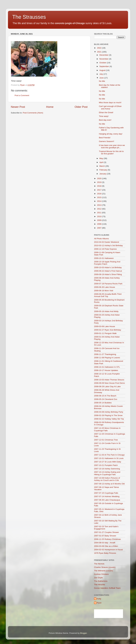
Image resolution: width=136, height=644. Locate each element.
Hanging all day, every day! (111, 134)
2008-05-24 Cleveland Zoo (106, 399)
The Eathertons (101, 581)
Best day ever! (105, 120)
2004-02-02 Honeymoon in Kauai (108, 550)
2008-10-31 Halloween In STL (107, 367)
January (103, 174)
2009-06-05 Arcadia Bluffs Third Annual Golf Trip (108, 295)
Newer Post (18, 107)
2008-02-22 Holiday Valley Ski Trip (109, 419)
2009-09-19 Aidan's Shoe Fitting (108, 274)
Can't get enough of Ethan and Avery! (110, 107)
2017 (100, 190)
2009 (100, 220)
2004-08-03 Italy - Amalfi (105, 543)
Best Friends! (105, 138)
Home (50, 107)
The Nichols (99, 564)
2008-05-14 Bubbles (103, 403)
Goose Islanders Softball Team (107, 588)
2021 (100, 52)
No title (102, 81)
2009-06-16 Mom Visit (104, 291)
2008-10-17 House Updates (106, 370)
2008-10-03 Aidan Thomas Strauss (109, 380)
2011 (100, 213)
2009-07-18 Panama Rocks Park (108, 284)
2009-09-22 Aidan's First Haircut (108, 271)
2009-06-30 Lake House (105, 287)
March (102, 166)
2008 (100, 224)
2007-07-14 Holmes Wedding (107, 496)
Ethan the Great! (106, 112)
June (102, 78)
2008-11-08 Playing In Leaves (107, 358)
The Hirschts (100, 585)
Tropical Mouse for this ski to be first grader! (111, 152)
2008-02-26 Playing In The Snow (108, 415)
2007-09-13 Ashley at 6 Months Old (109, 484)
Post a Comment (22, 95)
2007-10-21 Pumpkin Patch (106, 465)
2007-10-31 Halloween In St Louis (109, 458)
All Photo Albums (101, 239)
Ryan (99, 603)
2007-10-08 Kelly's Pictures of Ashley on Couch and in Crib (107, 479)
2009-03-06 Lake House (105, 326)
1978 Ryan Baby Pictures (105, 553)
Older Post (81, 107)
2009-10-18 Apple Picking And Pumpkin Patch (107, 263)
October (103, 63)
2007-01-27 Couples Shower (106, 532)
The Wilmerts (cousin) (104, 571)
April (102, 162)
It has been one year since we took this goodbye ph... (112, 146)
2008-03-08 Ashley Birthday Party (109, 412)
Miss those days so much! (110, 102)
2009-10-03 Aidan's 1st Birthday (108, 267)
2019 (100, 182)
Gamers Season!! (107, 141)
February (104, 170)
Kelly (99, 599)
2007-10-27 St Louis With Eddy (108, 462)
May (101, 158)
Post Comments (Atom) (33, 113)
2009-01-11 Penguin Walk (105, 333)
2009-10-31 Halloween (104, 258)
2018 (100, 186)
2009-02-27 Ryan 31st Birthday (108, 330)
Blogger (83, 633)
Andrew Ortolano (101, 574)
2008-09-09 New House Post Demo (109, 383)
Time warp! (104, 116)
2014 (100, 201)
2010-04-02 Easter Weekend (106, 242)
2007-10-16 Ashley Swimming (107, 469)
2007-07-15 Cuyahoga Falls (106, 493)
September (104, 66)
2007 (100, 228)
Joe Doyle (98, 578)
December (104, 55)
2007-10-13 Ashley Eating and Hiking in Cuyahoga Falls (107, 473)
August (103, 70)
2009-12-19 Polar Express (105, 249)
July (101, 74)
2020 (100, 178)
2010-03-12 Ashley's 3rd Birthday (108, 246)
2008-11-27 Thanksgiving (105, 354)
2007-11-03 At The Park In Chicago (109, 455)
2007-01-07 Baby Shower (105, 536)
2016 (100, 194)
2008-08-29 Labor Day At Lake (107, 387)
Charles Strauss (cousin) (105, 567)
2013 (100, 205)
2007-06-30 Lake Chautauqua (107, 500)
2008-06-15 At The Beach (105, 396)
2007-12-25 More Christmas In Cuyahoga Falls (107, 429)
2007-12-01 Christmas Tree (106, 440)
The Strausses (29, 17)
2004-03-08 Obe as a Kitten (106, 546)
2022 (100, 48)
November (104, 59)
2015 (100, 197)
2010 (100, 216)
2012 (100, 209)
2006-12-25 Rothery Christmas (107, 539)
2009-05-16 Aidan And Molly (106, 311)
